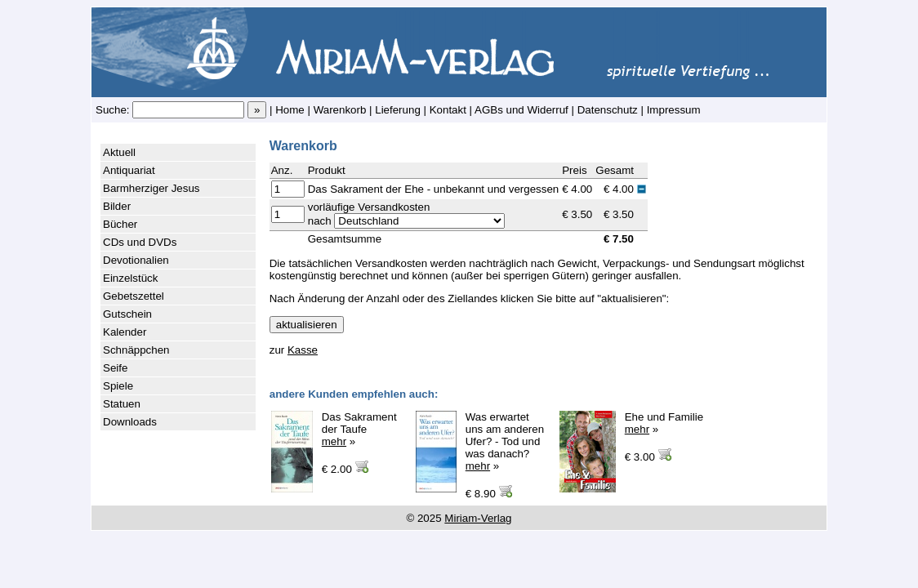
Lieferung (398, 110)
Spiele (118, 386)
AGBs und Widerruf (521, 110)
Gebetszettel (134, 296)
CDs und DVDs (140, 242)
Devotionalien (136, 260)
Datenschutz (608, 110)
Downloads (130, 422)
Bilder (117, 206)
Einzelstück (130, 278)
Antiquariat (129, 170)
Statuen (122, 404)
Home (290, 110)
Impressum (674, 110)
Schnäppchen (136, 350)
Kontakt (448, 110)
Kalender (125, 332)
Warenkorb (340, 110)
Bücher (120, 224)
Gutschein (127, 314)
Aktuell (119, 152)
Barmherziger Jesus (152, 188)
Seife (115, 368)
